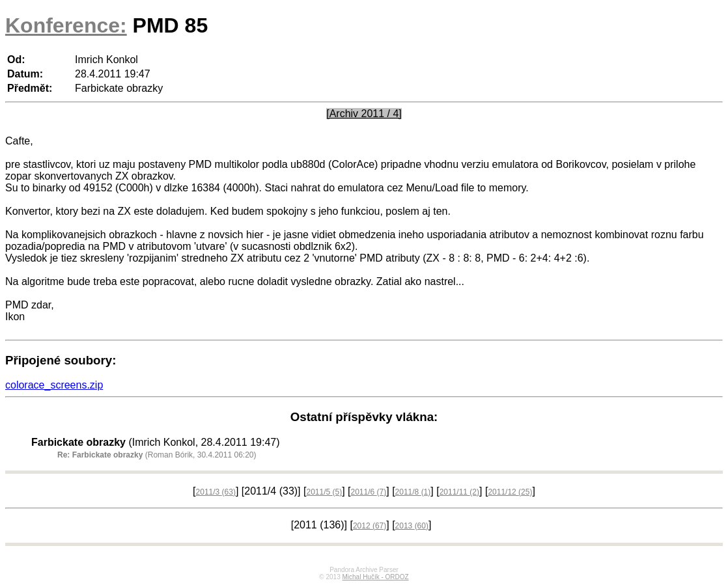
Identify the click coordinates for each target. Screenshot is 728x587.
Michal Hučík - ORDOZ (375, 577)
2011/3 (216, 492)
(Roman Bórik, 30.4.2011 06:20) (157, 455)
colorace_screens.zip (54, 385)
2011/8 (413, 492)
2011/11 (459, 492)
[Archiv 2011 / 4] (364, 114)
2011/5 (324, 492)
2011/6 (369, 492)
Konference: (66, 25)
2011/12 (510, 492)
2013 (412, 526)
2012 (370, 526)
